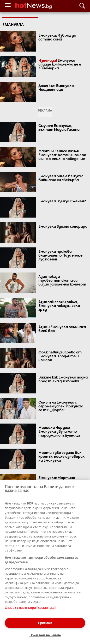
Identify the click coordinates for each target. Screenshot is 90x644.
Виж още (45, 554)
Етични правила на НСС (20, 613)
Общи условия (50, 609)
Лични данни (50, 613)
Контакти (9, 609)
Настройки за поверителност (23, 618)
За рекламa (28, 609)
